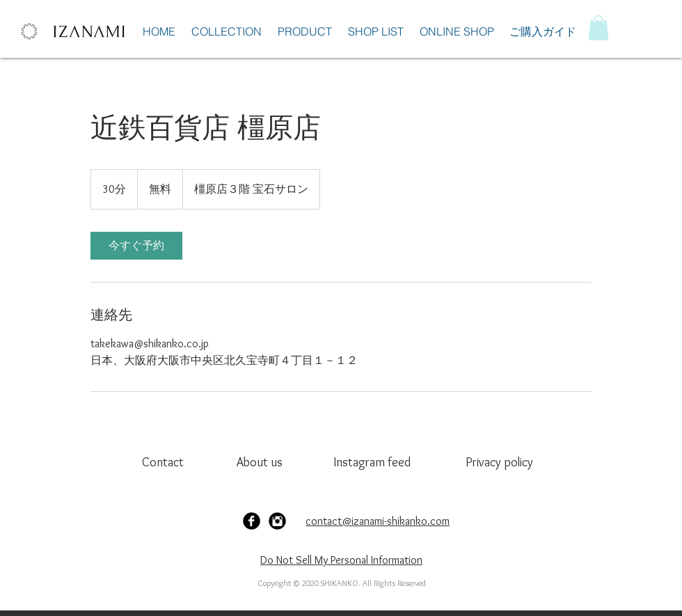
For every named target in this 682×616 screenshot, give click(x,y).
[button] (598, 28)
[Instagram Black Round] (277, 521)
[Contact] (167, 463)
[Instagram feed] (372, 463)
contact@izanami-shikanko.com (378, 521)
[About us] (261, 463)
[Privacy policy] (504, 463)
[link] (136, 246)
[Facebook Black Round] (252, 521)
